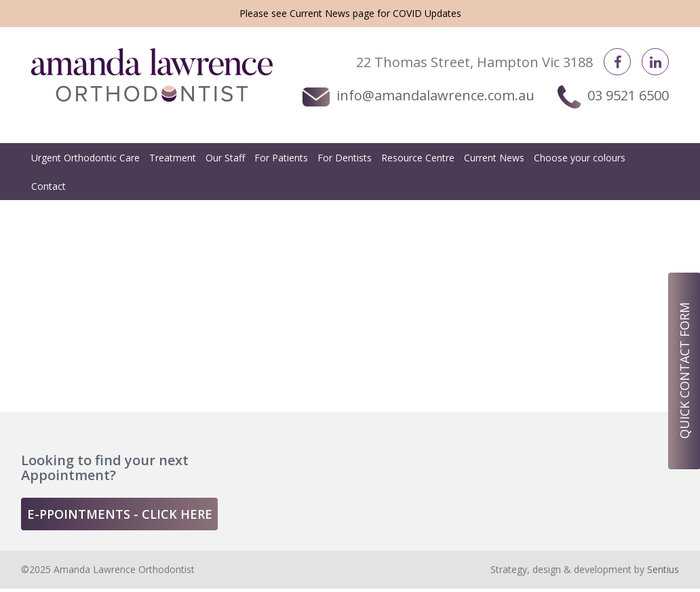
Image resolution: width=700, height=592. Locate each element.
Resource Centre (418, 158)
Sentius (663, 569)
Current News (320, 13)
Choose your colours (580, 158)
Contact (48, 186)
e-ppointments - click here (120, 514)
